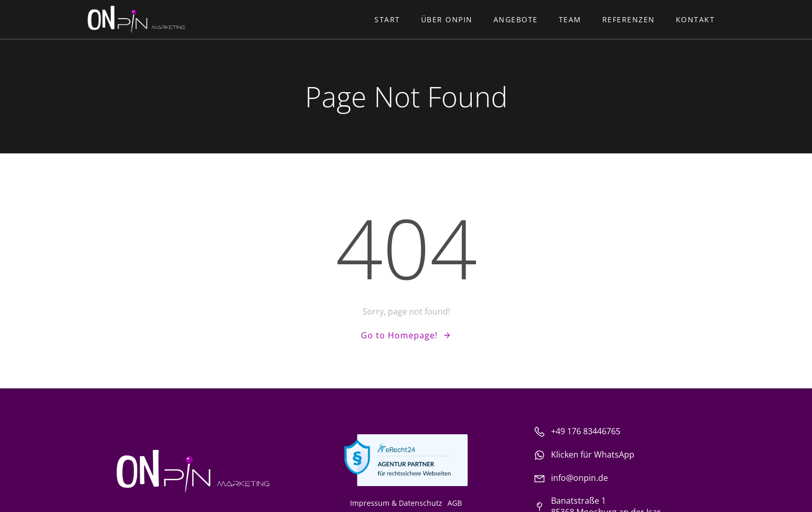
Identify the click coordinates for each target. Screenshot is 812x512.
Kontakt (695, 19)
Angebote (516, 19)
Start (387, 19)
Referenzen (629, 19)
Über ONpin (447, 19)
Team (570, 19)
